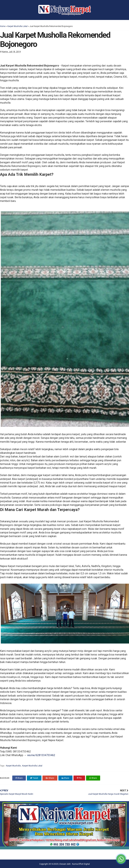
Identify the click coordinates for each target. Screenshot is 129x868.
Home (3, 26)
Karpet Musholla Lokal (17, 26)
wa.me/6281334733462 (41, 755)
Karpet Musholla (14, 766)
